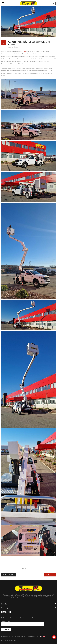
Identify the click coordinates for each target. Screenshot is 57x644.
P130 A (24, 51)
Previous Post (9, 575)
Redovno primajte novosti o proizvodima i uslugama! (17, 618)
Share (24, 568)
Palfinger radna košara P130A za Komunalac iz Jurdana (29, 43)
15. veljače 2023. (13, 47)
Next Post (50, 575)
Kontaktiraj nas (33, 637)
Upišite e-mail (5, 621)
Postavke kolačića (21, 637)
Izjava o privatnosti (7, 637)
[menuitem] (41, 637)
